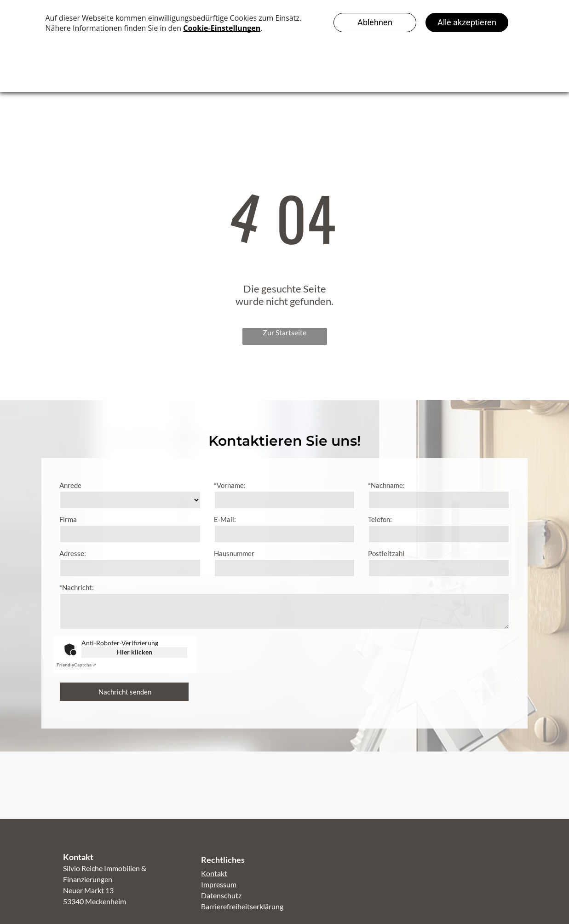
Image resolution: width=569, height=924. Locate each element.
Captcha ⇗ (76, 665)
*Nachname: (386, 485)
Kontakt (214, 873)
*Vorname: (230, 485)
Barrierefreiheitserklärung (242, 906)
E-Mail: (225, 519)
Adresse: (73, 553)
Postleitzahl (386, 553)
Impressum (219, 884)
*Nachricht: (77, 587)
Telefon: (380, 519)
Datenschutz (221, 895)
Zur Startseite (284, 332)
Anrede (70, 485)
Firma (68, 519)
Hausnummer (234, 553)
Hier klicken (135, 652)
